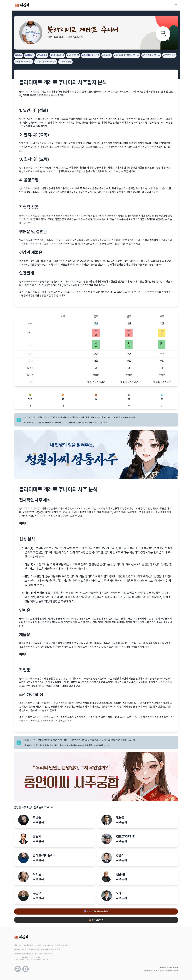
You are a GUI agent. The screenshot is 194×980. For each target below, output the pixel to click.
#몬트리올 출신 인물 (91, 55)
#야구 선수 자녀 (57, 55)
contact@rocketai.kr (47, 954)
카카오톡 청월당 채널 (26, 954)
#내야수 (18, 55)
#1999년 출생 (65, 62)
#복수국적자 (42, 55)
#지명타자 (107, 55)
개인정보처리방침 (172, 968)
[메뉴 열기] (176, 5)
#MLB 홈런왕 (73, 55)
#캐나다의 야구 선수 (24, 62)
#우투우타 (29, 55)
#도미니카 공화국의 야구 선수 (127, 55)
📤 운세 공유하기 (96, 920)
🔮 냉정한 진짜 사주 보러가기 (96, 911)
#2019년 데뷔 (169, 55)
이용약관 (163, 968)
